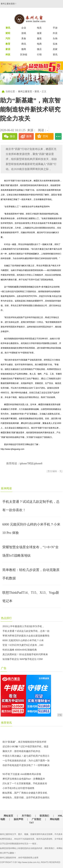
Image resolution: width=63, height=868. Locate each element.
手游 (55, 28)
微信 (12, 136)
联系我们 (44, 816)
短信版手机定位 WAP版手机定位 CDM (23, 659)
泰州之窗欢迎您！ (9, 4)
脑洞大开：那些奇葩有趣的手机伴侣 (21, 751)
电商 (39, 44)
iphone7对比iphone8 (31, 463)
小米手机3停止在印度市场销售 (18, 788)
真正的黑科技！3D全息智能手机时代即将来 (25, 654)
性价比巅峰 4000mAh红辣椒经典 (20, 650)
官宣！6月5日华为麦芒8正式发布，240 (23, 645)
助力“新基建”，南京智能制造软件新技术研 (24, 742)
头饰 (55, 38)
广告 (4, 668)
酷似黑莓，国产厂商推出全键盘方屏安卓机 (25, 793)
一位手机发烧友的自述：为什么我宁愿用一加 (26, 761)
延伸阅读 (6, 488)
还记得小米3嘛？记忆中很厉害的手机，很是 (26, 746)
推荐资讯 (6, 723)
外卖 (55, 33)
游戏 (24, 33)
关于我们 (26, 816)
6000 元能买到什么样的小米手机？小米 (23, 640)
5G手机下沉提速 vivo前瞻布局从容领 (22, 774)
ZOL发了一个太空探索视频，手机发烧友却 (25, 783)
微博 (29, 136)
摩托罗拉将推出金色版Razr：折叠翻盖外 (24, 779)
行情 (39, 54)
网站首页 (8, 816)
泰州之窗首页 (25, 92)
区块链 (24, 54)
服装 (39, 38)
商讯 (24, 44)
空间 (45, 136)
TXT (31, 823)
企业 (24, 28)
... (58, 136)
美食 (24, 38)
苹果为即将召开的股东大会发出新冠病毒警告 (26, 636)
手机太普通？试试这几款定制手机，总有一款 (26, 631)
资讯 (55, 54)
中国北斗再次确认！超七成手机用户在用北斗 (26, 756)
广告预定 (36, 819)
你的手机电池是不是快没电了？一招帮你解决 (26, 765)
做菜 (39, 33)
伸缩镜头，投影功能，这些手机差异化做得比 (26, 797)
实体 (55, 44)
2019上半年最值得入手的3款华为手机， (23, 626)
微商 (24, 49)
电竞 (39, 28)
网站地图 (55, 819)
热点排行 (6, 618)
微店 (39, 49)
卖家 (55, 49)
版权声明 (18, 819)
